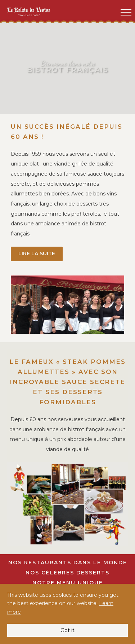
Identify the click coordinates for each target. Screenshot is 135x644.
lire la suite (37, 253)
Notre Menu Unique (68, 583)
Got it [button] (67, 630)
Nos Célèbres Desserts (67, 573)
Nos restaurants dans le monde (68, 563)
